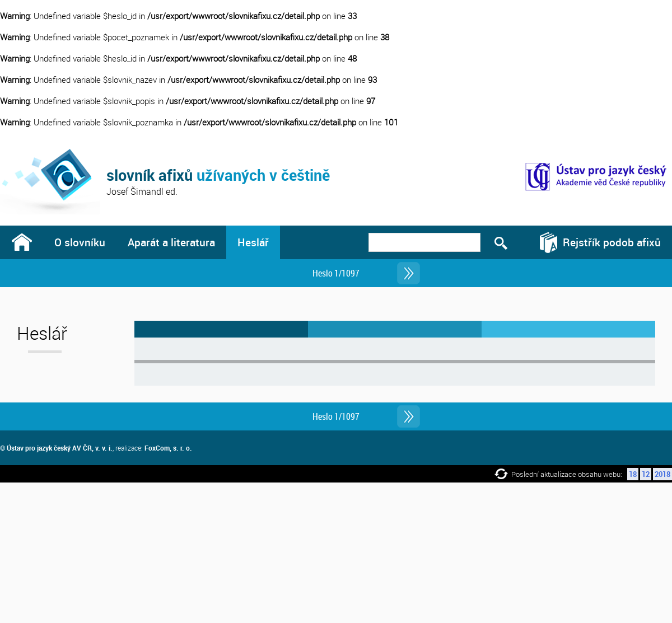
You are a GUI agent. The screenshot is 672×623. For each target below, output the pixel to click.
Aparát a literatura (171, 242)
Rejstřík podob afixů (612, 242)
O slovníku (80, 242)
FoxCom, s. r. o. (168, 448)
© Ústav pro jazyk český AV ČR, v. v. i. (56, 448)
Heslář (253, 242)
